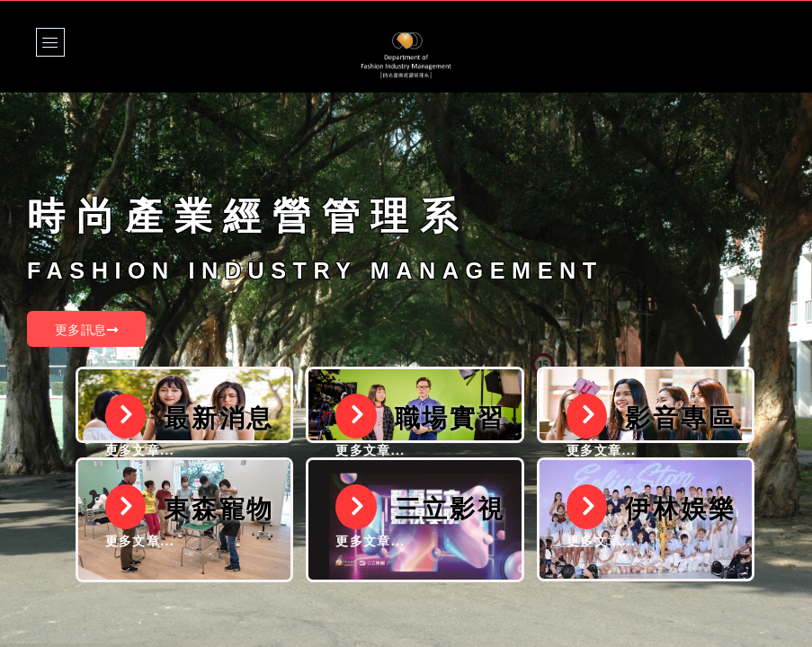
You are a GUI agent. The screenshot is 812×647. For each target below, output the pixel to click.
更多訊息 (86, 330)
